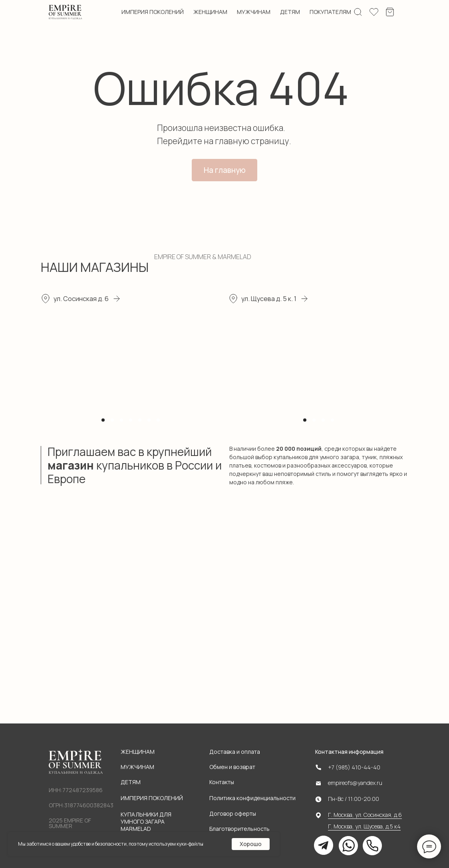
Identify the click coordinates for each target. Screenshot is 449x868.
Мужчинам (137, 767)
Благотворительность (239, 829)
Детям (131, 782)
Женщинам (138, 752)
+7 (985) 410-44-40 (354, 767)
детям (290, 12)
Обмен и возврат (232, 767)
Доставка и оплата (235, 752)
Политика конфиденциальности (252, 798)
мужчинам (254, 12)
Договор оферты (233, 814)
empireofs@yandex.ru (355, 783)
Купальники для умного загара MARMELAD (146, 821)
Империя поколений (152, 798)
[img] (66, 12)
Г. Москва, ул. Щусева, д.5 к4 (364, 826)
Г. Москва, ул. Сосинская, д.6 (365, 815)
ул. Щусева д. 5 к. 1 (269, 299)
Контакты (222, 782)
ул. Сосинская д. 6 (81, 299)
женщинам (210, 12)
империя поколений (153, 12)
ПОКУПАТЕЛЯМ (330, 12)
